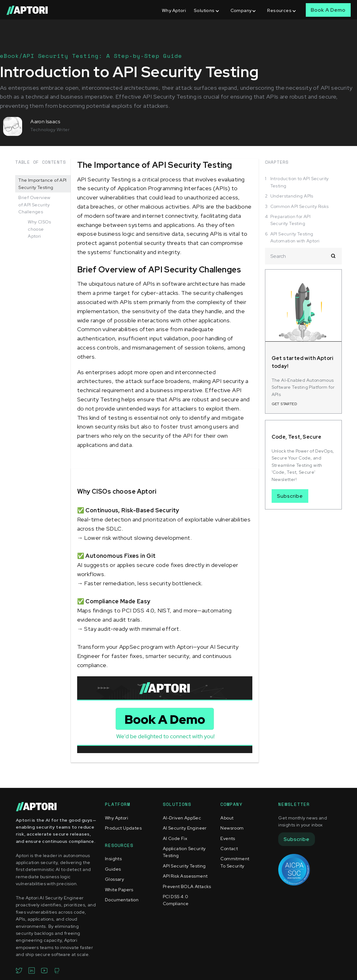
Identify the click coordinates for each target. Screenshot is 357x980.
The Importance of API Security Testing (42, 184)
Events (228, 838)
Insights (113, 859)
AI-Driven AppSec (182, 818)
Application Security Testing (184, 852)
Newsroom (232, 828)
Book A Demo (328, 10)
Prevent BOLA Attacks (187, 886)
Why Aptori (174, 10)
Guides (113, 869)
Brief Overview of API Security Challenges (34, 205)
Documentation (122, 900)
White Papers (119, 890)
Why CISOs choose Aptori (40, 229)
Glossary (114, 879)
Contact (229, 849)
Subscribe (290, 496)
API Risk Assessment (185, 876)
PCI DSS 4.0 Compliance (176, 900)
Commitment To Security (235, 862)
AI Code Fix (175, 838)
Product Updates (123, 828)
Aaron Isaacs (45, 122)
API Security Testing (184, 866)
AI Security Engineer (185, 828)
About (227, 818)
